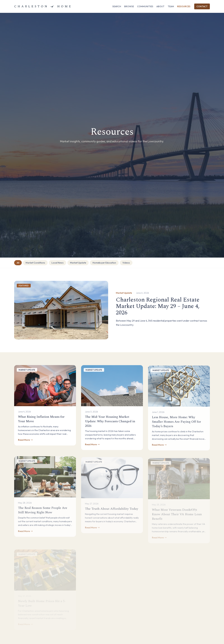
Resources (184, 6)
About (160, 6)
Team (171, 6)
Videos (126, 263)
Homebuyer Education (104, 263)
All (18, 263)
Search (117, 6)
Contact (202, 6)
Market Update (78, 263)
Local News (58, 263)
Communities (145, 6)
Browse (129, 6)
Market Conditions (35, 263)
